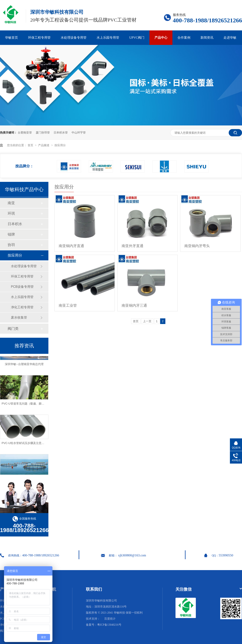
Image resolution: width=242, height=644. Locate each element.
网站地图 (46, 619)
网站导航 (48, 589)
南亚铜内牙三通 (134, 305)
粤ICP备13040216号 (109, 625)
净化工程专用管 (22, 307)
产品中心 (161, 38)
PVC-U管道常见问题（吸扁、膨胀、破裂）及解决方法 (36, 404)
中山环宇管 (79, 133)
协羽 (11, 245)
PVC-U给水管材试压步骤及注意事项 (24, 444)
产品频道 (44, 145)
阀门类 (13, 329)
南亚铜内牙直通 (71, 246)
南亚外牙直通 (132, 246)
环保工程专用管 (39, 38)
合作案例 (184, 38)
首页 (31, 145)
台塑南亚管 (25, 133)
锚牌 (11, 234)
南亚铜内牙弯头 (197, 246)
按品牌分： (24, 165)
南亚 (11, 203)
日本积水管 (61, 133)
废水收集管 (19, 317)
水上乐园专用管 (108, 38)
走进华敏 (230, 38)
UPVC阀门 (137, 38)
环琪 (11, 213)
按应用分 (60, 145)
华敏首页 (11, 38)
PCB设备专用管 (22, 287)
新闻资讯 (207, 38)
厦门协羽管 (43, 133)
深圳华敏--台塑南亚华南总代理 (24, 365)
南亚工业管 (68, 305)
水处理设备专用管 (74, 38)
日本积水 (15, 224)
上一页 (147, 321)
